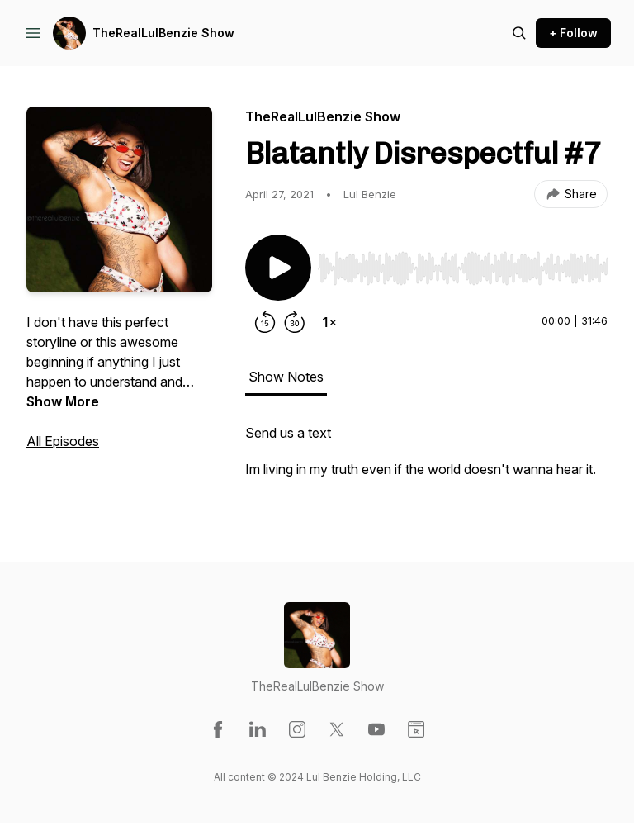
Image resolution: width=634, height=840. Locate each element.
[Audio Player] (463, 263)
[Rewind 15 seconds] (265, 322)
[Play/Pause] (278, 268)
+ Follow (573, 33)
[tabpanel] (426, 459)
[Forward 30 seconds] (295, 322)
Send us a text (288, 433)
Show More (63, 401)
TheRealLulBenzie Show (163, 33)
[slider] (463, 268)
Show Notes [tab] (286, 377)
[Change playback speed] (329, 322)
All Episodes (63, 441)
